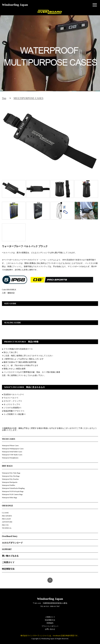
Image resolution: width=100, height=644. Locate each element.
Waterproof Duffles (9, 485)
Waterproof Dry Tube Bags (11, 473)
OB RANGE (7, 506)
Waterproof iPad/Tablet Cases (12, 452)
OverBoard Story (10, 536)
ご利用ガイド (8, 562)
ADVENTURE (7, 522)
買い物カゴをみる (10, 556)
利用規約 (50, 623)
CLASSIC (5, 513)
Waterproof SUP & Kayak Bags (13, 491)
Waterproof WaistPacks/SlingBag (13, 488)
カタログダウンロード (12, 543)
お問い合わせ (50, 629)
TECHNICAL (7, 528)
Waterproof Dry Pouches (10, 479)
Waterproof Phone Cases (10, 445)
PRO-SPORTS (7, 516)
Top (4, 98)
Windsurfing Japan (15, 5)
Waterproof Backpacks (10, 482)
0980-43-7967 (55, 606)
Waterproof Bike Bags (10, 498)
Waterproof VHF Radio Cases (12, 455)
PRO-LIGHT (6, 519)
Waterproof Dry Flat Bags (11, 476)
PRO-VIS (5, 525)
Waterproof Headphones (10, 458)
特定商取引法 (8, 569)
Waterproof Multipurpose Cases (13, 449)
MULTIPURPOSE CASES (28, 98)
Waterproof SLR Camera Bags (12, 494)
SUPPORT (7, 549)
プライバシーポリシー (50, 626)
